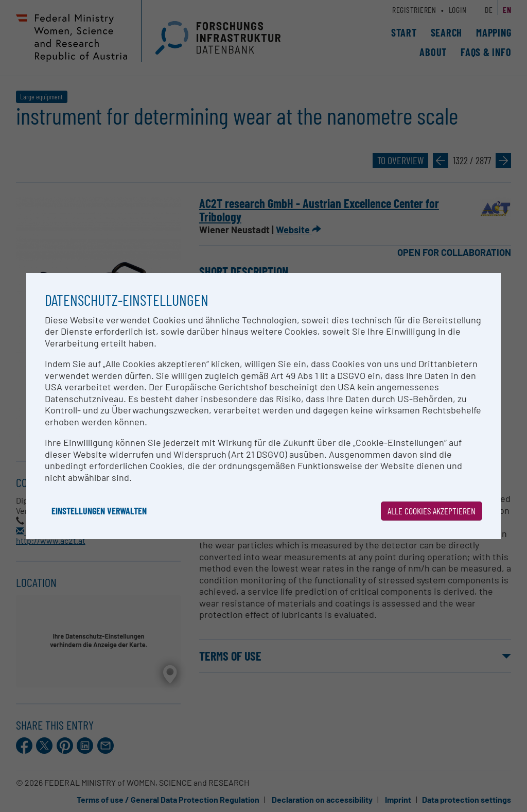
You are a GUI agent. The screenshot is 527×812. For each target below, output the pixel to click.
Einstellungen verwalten (99, 511)
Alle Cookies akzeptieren (432, 511)
